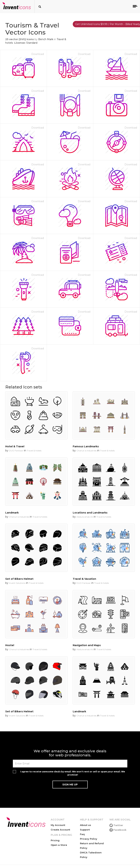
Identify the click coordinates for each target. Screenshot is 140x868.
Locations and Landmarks (90, 513)
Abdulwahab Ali (85, 517)
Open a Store (59, 845)
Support (85, 830)
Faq (82, 834)
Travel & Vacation (84, 579)
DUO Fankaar (16, 451)
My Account (58, 825)
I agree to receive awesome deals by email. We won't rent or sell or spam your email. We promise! (73, 773)
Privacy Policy (89, 839)
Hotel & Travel (15, 446)
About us (85, 825)
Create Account (60, 830)
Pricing (55, 840)
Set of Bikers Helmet (19, 579)
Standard (32, 43)
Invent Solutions (17, 583)
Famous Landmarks (86, 446)
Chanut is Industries (86, 451)
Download (38, 54)
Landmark (12, 513)
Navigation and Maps (87, 645)
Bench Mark (46, 39)
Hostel (10, 645)
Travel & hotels (34, 451)
